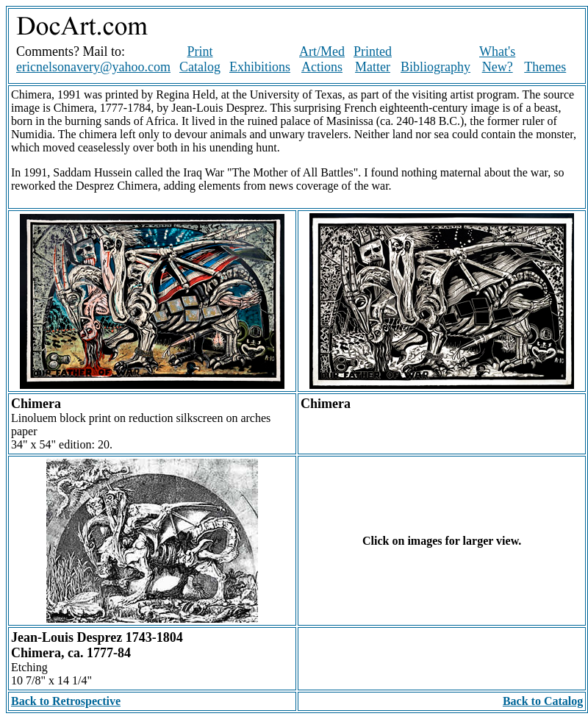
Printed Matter (373, 59)
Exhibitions (260, 67)
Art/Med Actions (322, 59)
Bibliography (435, 67)
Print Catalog (200, 59)
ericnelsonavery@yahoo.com (93, 67)
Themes (545, 67)
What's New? (497, 59)
